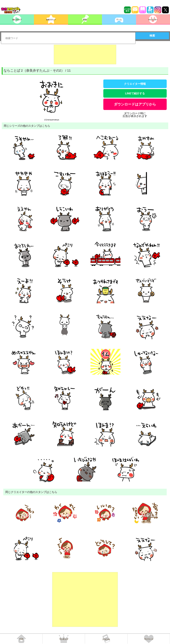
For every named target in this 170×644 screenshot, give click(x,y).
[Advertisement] (85, 54)
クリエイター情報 (135, 84)
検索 (152, 36)
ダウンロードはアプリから (135, 104)
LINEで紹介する (135, 93)
